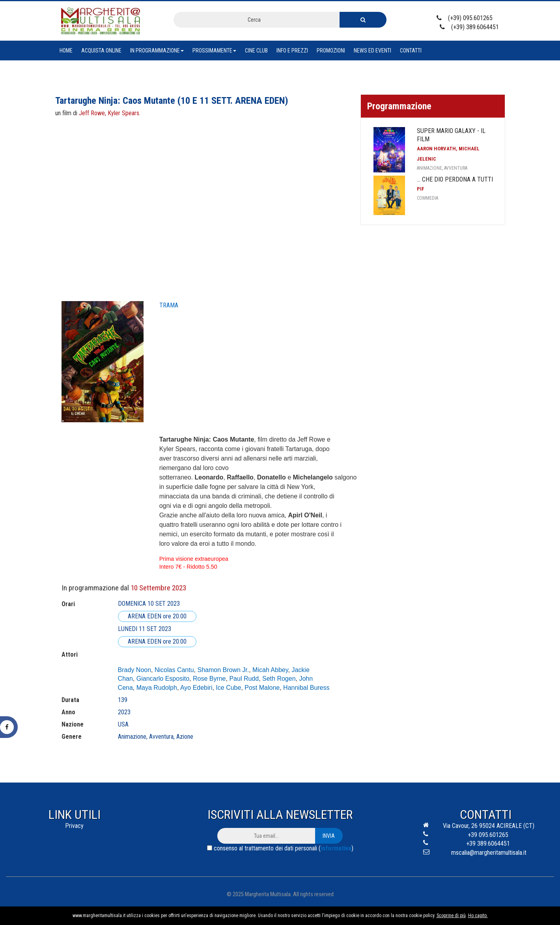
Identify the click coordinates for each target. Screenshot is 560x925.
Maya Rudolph (157, 688)
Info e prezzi (292, 51)
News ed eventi (372, 51)
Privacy (74, 826)
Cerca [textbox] (254, 20)
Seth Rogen (279, 679)
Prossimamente (214, 51)
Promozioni (331, 51)
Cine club (256, 51)
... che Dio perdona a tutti (455, 179)
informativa (336, 848)
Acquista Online (101, 51)
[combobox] (257, 20)
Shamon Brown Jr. (223, 670)
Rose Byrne (209, 679)
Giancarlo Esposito (163, 679)
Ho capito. (478, 916)
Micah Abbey (270, 670)
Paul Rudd (244, 679)
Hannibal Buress (306, 688)
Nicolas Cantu (174, 670)
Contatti (411, 51)
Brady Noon (135, 670)
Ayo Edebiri (196, 688)
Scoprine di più (451, 916)
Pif (421, 189)
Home (66, 51)
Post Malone (262, 688)
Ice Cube (228, 688)
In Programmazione (157, 51)
